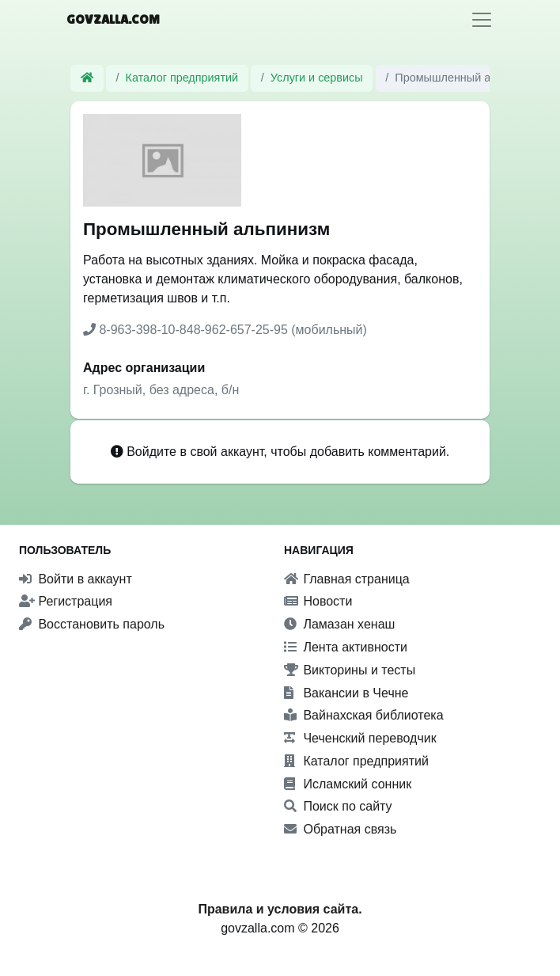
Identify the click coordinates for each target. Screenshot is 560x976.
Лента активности (346, 647)
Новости (318, 601)
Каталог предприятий (182, 78)
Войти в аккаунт (76, 579)
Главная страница (347, 579)
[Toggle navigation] (482, 20)
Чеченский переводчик (360, 738)
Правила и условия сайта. (280, 909)
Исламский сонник (348, 784)
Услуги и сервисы (317, 78)
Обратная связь (340, 829)
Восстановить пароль (92, 624)
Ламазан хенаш (339, 624)
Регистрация (66, 601)
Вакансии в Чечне (346, 693)
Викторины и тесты (350, 670)
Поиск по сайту (338, 806)
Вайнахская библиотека (364, 715)
